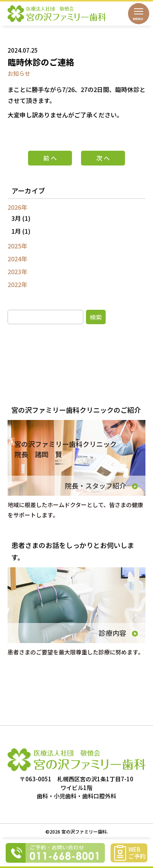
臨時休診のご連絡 (41, 62)
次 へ (103, 158)
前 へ (50, 158)
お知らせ (19, 73)
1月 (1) (21, 231)
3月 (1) (21, 218)
